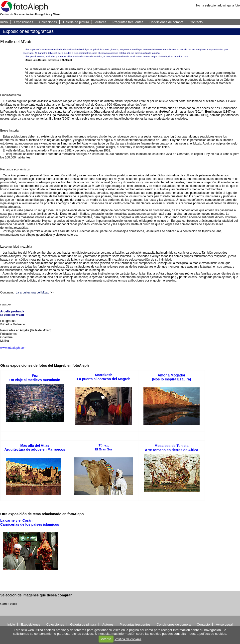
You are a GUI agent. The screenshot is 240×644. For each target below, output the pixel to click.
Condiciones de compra (167, 22)
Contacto (196, 22)
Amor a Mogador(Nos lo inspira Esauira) (171, 377)
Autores (101, 22)
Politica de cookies (128, 639)
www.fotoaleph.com (13, 348)
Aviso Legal (224, 624)
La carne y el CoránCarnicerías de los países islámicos (30, 522)
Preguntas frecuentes (128, 22)
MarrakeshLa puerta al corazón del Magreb (104, 377)
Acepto (106, 639)
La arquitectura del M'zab (32, 292)
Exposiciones (24, 22)
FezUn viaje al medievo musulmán (35, 378)
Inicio (4, 22)
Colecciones (48, 22)
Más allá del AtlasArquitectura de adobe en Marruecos (35, 447)
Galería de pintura (76, 22)
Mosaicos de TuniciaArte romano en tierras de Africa (172, 448)
